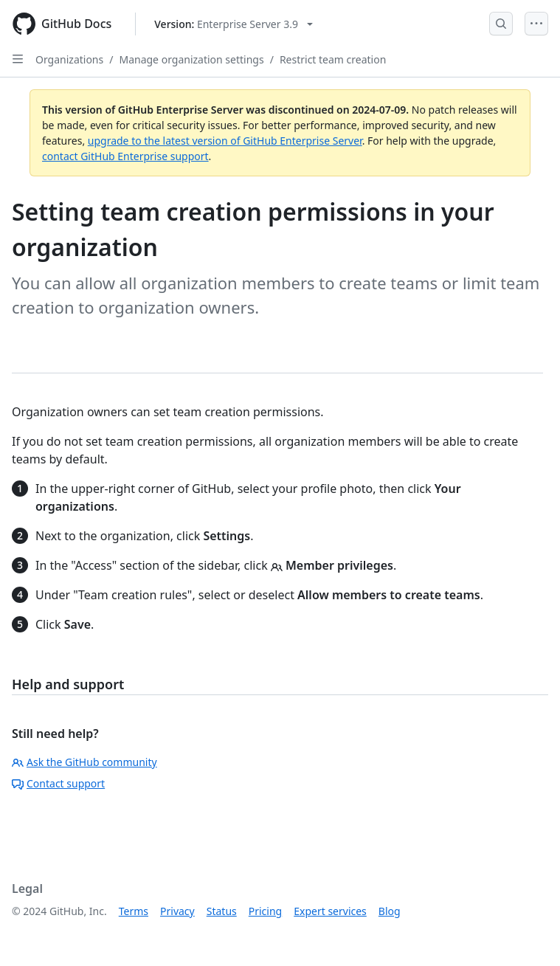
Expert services (330, 911)
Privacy (177, 911)
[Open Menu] (536, 24)
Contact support (58, 783)
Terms (134, 911)
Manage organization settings (191, 59)
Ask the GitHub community (84, 762)
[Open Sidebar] (18, 59)
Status (222, 911)
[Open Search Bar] (501, 24)
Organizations (69, 59)
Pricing (265, 911)
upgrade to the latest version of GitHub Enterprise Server (225, 141)
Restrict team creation (333, 59)
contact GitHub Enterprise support (125, 156)
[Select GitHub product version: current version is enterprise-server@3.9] (234, 24)
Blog (390, 911)
